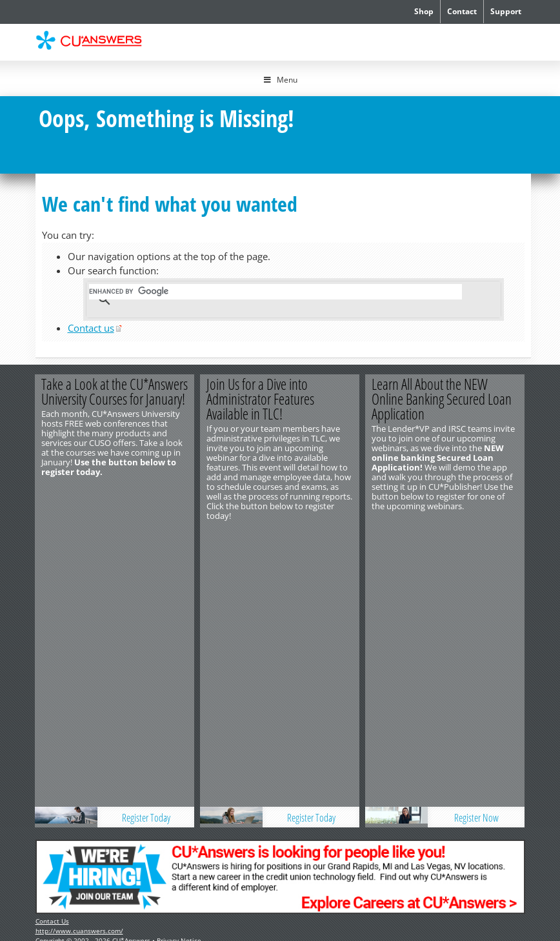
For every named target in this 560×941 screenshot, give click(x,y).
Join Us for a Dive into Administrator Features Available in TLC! (261, 399)
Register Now (476, 537)
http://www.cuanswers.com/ (79, 651)
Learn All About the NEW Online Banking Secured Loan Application (442, 399)
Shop (424, 11)
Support (506, 11)
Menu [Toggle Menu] (280, 80)
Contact (462, 11)
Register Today (146, 537)
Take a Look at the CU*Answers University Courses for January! (115, 391)
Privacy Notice (179, 660)
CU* (95, 40)
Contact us (91, 328)
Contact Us (52, 641)
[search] (275, 292)
